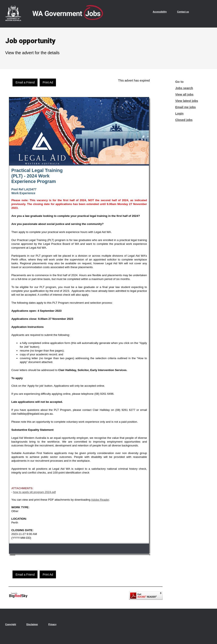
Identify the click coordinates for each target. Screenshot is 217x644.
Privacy (52, 624)
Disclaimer (32, 624)
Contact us (183, 12)
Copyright (11, 624)
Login (179, 114)
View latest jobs (187, 101)
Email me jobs (186, 107)
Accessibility (160, 12)
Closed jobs (184, 120)
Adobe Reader (100, 500)
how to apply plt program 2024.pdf (35, 492)
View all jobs (184, 94)
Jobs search (184, 88)
